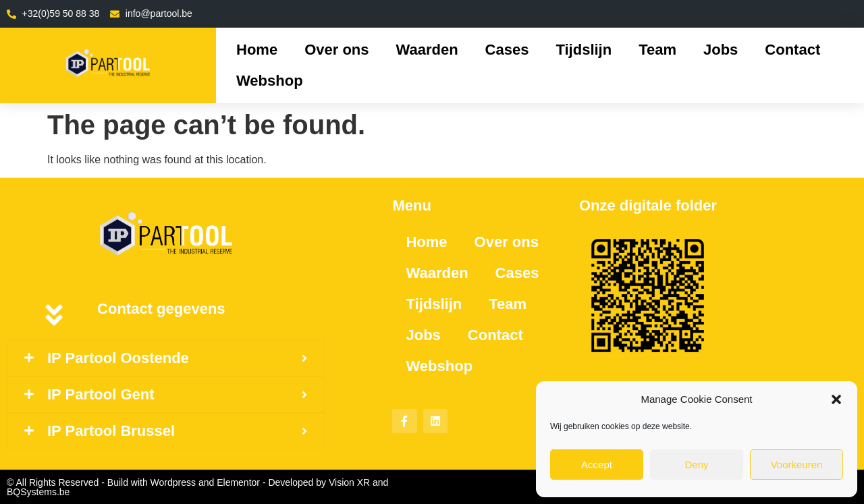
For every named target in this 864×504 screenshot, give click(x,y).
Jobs (721, 50)
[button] (836, 399)
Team (657, 50)
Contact (792, 50)
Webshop (270, 81)
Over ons (336, 50)
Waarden (427, 50)
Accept (597, 465)
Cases (507, 50)
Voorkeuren (797, 465)
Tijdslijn (584, 50)
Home (257, 50)
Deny (696, 465)
